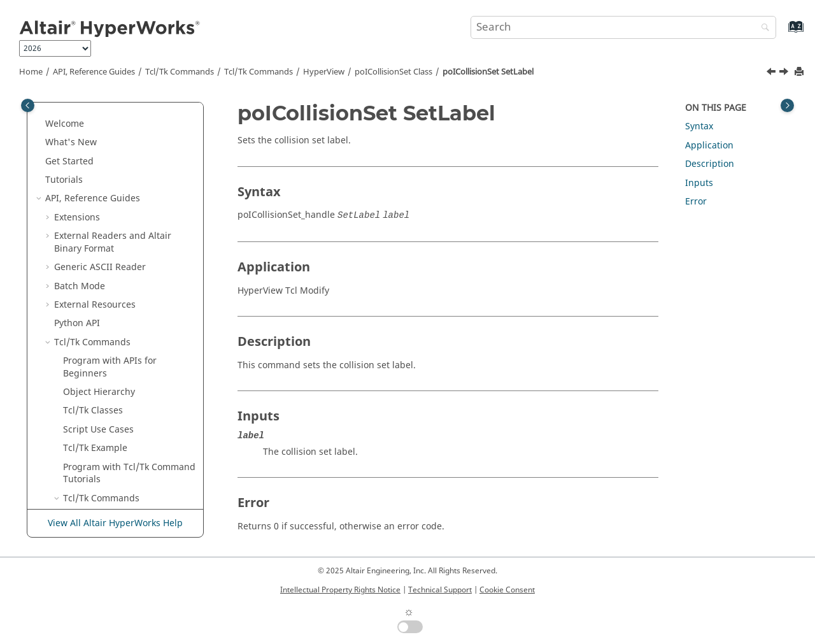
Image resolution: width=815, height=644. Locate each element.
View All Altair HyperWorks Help (115, 523)
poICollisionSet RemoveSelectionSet (133, 127)
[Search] (762, 28)
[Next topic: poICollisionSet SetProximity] (785, 73)
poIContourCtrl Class (125, 351)
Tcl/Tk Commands (180, 72)
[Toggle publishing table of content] (28, 105)
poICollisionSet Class (393, 72)
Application (709, 146)
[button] (85, 121)
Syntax (699, 126)
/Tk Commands (259, 72)
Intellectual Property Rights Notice (340, 590)
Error (696, 202)
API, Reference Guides (94, 72)
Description (710, 164)
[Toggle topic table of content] (787, 105)
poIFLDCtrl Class (116, 458)
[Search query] (623, 27)
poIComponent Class (125, 333)
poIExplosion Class (121, 420)
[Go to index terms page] (782, 33)
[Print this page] (800, 72)
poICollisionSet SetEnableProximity (131, 239)
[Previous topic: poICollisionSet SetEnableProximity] (772, 73)
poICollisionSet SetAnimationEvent (130, 177)
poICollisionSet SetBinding (122, 208)
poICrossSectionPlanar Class (129, 377)
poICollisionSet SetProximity (122, 290)
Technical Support (440, 590)
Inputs (699, 183)
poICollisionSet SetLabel (488, 72)
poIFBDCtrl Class (116, 439)
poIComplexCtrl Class (126, 314)
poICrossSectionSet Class (134, 402)
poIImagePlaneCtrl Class (133, 495)
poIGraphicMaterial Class (135, 476)
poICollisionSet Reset (135, 152)
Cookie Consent (507, 590)
